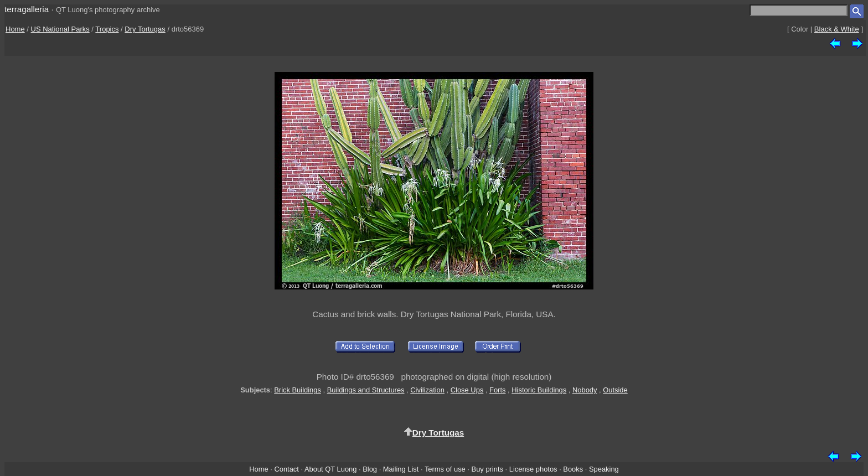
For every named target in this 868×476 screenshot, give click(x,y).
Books (573, 469)
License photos (533, 469)
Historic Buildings (539, 390)
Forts (497, 390)
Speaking (604, 469)
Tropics (107, 29)
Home (15, 29)
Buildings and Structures (366, 390)
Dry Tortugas (145, 29)
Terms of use (445, 469)
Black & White (837, 29)
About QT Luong (330, 469)
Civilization (427, 390)
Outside (615, 390)
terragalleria (27, 9)
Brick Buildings (298, 390)
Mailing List (401, 469)
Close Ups (467, 390)
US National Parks (60, 29)
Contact (286, 469)
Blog (370, 469)
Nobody (585, 390)
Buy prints (487, 469)
